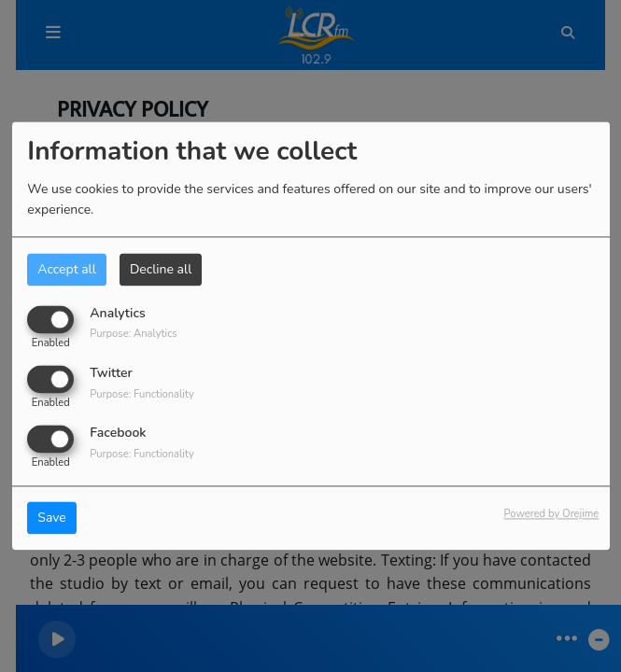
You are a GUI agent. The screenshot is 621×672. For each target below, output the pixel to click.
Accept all (67, 269)
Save (52, 518)
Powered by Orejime (551, 515)
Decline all (161, 269)
